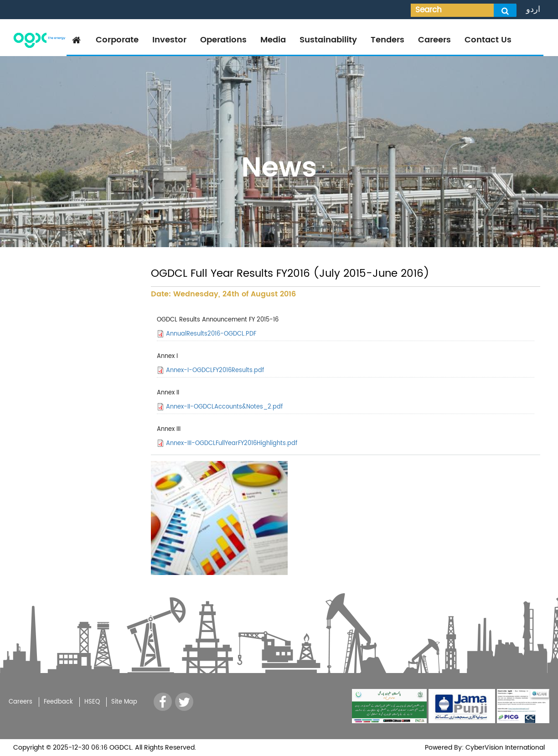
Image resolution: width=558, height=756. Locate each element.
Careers (434, 40)
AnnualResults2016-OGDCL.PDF (211, 334)
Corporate (117, 40)
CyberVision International (504, 748)
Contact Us (488, 40)
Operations (223, 40)
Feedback (58, 702)
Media (273, 40)
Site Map (124, 702)
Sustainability (328, 40)
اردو (533, 9)
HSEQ (92, 702)
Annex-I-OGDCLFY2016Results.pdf (215, 370)
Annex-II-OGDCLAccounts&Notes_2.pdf (224, 407)
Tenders (387, 40)
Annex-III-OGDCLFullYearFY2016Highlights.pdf (232, 443)
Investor (169, 40)
